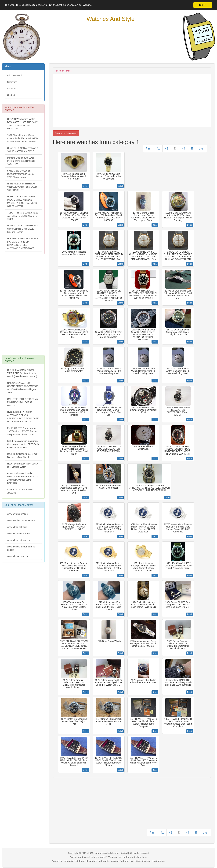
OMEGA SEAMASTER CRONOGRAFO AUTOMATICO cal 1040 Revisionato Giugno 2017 (23, 388)
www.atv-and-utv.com (18, 514)
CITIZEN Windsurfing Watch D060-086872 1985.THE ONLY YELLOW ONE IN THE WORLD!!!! (23, 124)
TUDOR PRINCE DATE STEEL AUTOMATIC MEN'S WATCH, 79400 (23, 216)
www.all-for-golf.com (17, 527)
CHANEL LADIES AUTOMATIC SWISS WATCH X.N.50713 (23, 150)
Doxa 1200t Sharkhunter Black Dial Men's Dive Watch (22, 456)
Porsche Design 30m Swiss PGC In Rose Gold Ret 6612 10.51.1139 (21, 161)
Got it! (203, 5)
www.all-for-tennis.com (18, 534)
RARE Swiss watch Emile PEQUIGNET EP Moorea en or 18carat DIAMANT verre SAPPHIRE (22, 478)
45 (192, 149)
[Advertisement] (23, 306)
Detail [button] (85, 186)
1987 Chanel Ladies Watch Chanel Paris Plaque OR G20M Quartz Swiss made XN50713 (23, 138)
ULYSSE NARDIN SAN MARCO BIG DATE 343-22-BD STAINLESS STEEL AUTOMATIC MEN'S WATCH (23, 243)
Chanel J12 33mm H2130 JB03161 (20, 491)
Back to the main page (66, 133)
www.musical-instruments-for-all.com (22, 548)
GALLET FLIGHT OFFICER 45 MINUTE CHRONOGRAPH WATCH (22, 402)
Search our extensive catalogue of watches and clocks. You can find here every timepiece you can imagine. (109, 861)
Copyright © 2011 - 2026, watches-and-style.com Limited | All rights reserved (109, 853)
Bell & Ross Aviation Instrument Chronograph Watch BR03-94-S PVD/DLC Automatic (23, 444)
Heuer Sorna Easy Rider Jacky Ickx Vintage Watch (22, 465)
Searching (12, 82)
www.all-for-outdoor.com (19, 540)
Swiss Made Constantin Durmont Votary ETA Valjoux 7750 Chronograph (21, 174)
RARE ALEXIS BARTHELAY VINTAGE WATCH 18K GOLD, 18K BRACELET (22, 187)
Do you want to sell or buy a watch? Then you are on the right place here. (109, 857)
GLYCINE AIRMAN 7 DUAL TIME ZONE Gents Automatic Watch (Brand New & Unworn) (22, 373)
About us (12, 89)
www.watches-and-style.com (21, 520)
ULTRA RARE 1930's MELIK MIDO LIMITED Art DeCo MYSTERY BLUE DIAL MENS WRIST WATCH (22, 201)
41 (158, 149)
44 (184, 149)
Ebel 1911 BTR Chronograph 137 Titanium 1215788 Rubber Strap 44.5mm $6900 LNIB (22, 431)
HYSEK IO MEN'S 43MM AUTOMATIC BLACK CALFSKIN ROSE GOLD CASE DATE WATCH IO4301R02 (23, 417)
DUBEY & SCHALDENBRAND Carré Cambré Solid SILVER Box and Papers (22, 229)
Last (202, 149)
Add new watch (15, 75)
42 (167, 149)
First (149, 149)
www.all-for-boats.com (18, 556)
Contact (11, 95)
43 (175, 149)
